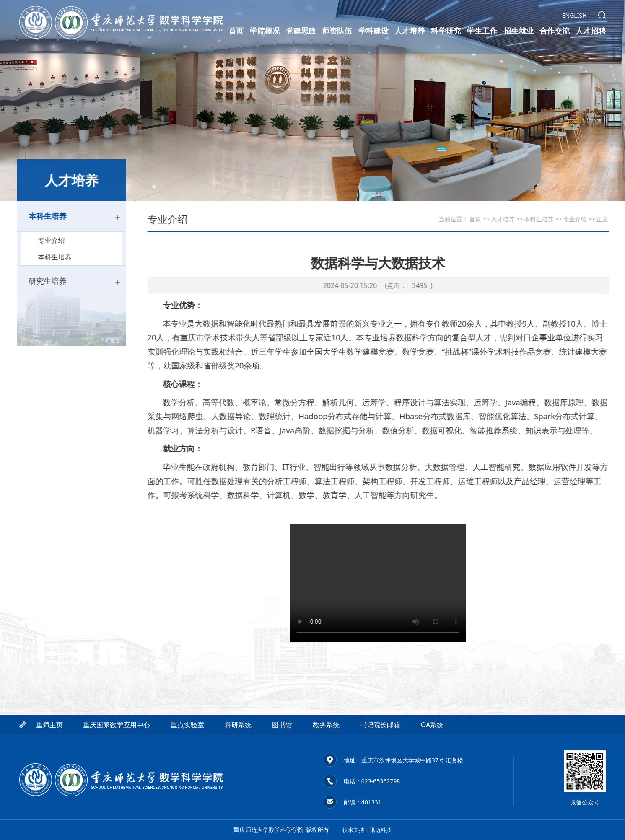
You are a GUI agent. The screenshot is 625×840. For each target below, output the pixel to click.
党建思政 (301, 31)
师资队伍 (337, 31)
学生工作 (482, 31)
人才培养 (410, 31)
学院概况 (265, 31)
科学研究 (446, 31)
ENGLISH (574, 16)
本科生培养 (66, 218)
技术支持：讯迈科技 (369, 830)
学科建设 (373, 31)
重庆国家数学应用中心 (117, 755)
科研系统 (238, 755)
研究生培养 (66, 285)
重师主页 (49, 755)
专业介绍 (65, 243)
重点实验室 (187, 755)
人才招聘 (591, 31)
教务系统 (326, 755)
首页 (236, 31)
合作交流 (555, 31)
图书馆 (282, 755)
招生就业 (519, 31)
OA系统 (432, 755)
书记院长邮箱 (380, 755)
